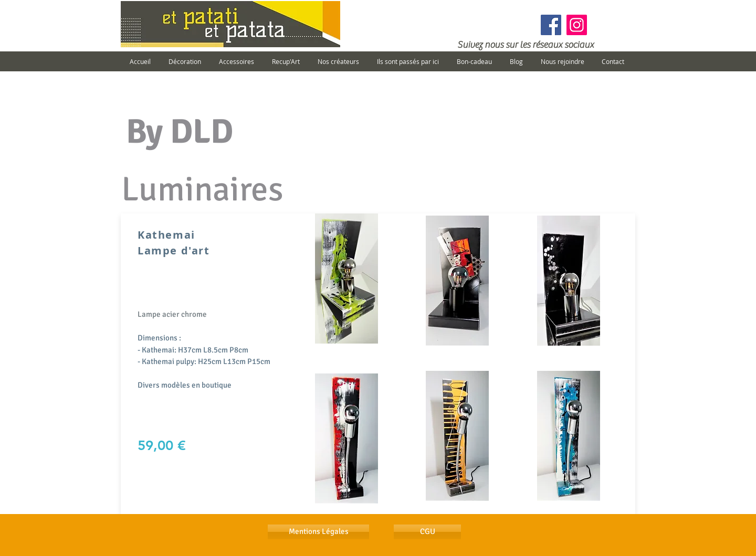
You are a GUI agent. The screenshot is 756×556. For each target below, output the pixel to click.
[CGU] (427, 532)
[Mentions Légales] (318, 532)
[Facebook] (551, 25)
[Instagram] (577, 25)
